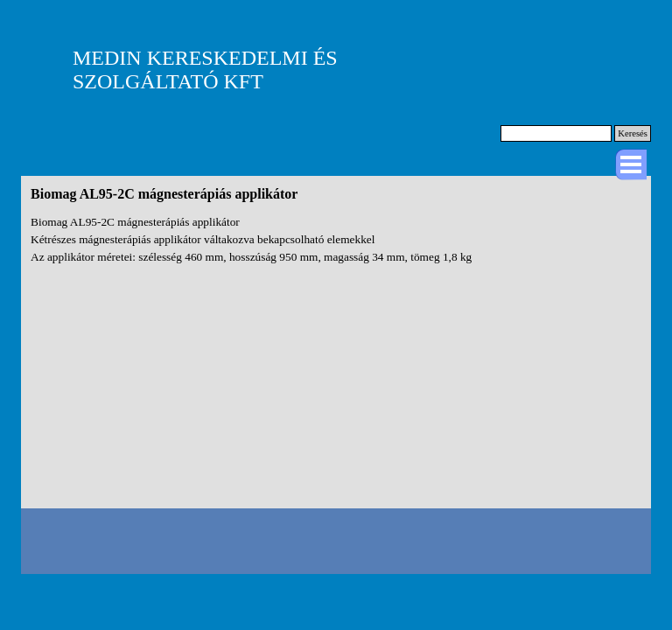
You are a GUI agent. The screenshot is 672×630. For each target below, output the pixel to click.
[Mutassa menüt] (631, 164)
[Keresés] (556, 133)
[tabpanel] (336, 240)
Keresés (633, 133)
